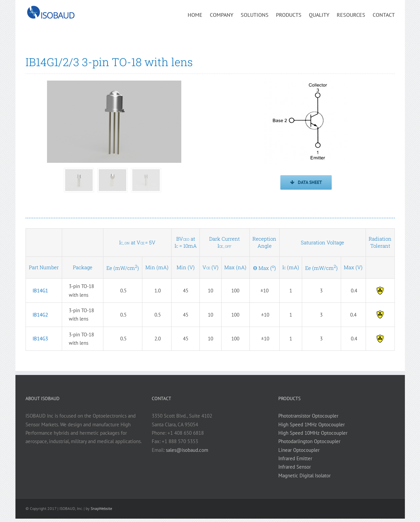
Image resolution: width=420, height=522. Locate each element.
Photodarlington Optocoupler (309, 441)
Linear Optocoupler (299, 450)
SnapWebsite (101, 508)
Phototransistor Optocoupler (308, 416)
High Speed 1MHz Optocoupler (312, 424)
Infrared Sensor (295, 467)
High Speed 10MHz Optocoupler (313, 433)
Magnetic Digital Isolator (305, 476)
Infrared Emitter (295, 458)
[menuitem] (199, 14)
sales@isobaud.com (187, 450)
